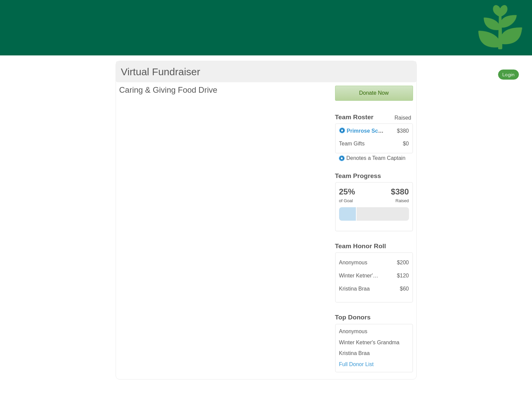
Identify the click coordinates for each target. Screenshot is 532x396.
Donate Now (374, 93)
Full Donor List (356, 364)
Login (508, 74)
